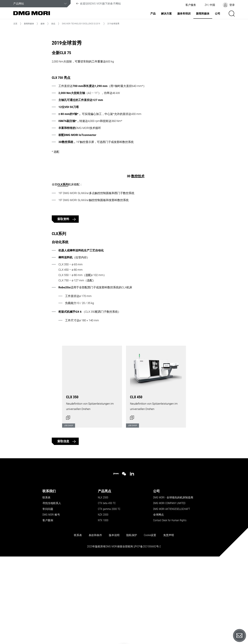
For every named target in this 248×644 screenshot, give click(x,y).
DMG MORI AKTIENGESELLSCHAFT (172, 593)
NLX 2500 (103, 581)
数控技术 (138, 244)
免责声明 (169, 619)
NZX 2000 (103, 599)
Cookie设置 (150, 619)
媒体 (43, 24)
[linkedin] (132, 558)
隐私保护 (132, 619)
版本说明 (114, 619)
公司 (218, 14)
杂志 (53, 24)
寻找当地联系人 (52, 587)
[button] (191, 5)
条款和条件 (95, 619)
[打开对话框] (92, 468)
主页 (15, 24)
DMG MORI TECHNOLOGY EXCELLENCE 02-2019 (81, 24)
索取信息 (64, 525)
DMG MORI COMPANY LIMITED (169, 587)
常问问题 (48, 593)
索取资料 (64, 298)
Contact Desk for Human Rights (170, 604)
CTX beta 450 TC (107, 587)
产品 (153, 14)
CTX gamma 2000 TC (109, 593)
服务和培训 (184, 14)
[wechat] (124, 558)
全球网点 (158, 599)
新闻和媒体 (203, 14)
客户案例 (48, 604)
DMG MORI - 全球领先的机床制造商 (173, 581)
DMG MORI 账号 (51, 599)
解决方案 (166, 14)
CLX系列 (138, 252)
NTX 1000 (103, 604)
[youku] (116, 558)
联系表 (46, 581)
